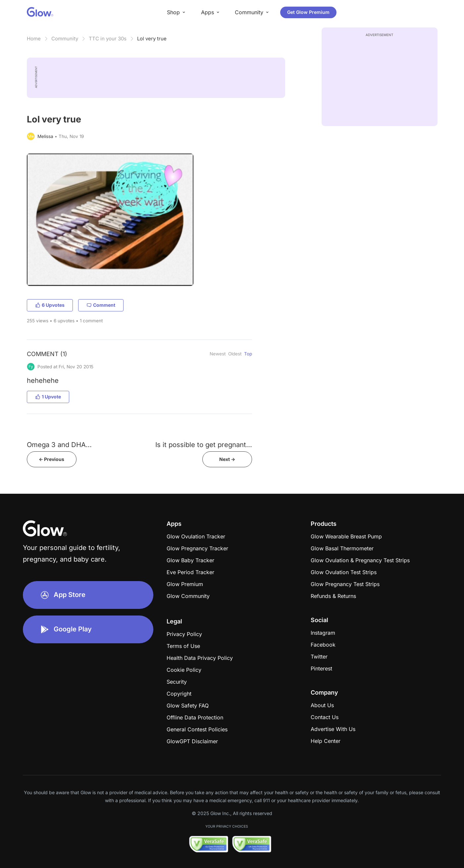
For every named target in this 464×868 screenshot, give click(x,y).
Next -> (227, 459)
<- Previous (52, 459)
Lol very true (152, 39)
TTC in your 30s (108, 39)
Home (34, 39)
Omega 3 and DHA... (59, 445)
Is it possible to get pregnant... (204, 445)
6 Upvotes (50, 305)
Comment (101, 305)
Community (65, 39)
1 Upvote (48, 397)
